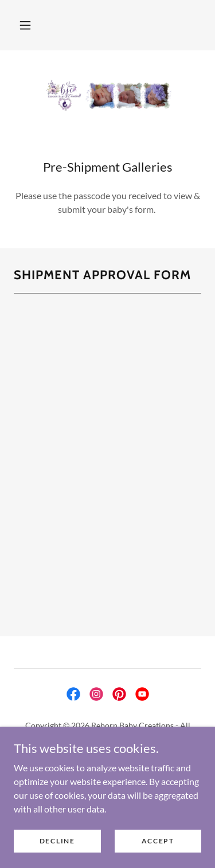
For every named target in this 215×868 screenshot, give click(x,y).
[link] (108, 96)
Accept (158, 841)
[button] (25, 25)
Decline (57, 841)
